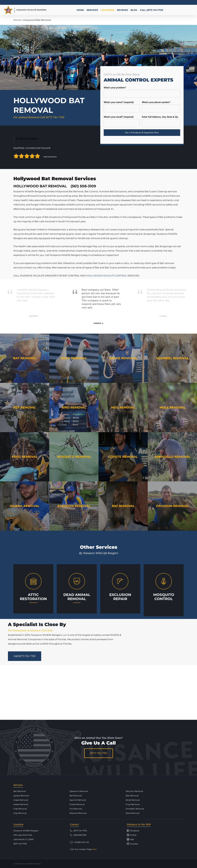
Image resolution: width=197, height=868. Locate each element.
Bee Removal (132, 796)
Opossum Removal (79, 791)
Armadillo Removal (135, 809)
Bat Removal (76, 796)
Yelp (132, 839)
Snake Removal (21, 800)
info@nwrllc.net (80, 842)
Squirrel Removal (78, 800)
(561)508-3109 (78, 835)
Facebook (134, 831)
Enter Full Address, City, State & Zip (161, 121)
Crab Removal (20, 809)
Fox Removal (76, 809)
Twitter (133, 835)
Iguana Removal (21, 796)
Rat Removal (20, 791)
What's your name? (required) (122, 107)
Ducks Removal (77, 804)
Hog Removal (20, 813)
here (94, 849)
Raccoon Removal (134, 791)
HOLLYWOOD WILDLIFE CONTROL (107, 276)
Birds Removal (133, 800)
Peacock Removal (78, 813)
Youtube (134, 844)
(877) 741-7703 (78, 831)
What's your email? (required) (122, 121)
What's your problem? (142, 92)
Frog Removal (133, 804)
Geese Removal (21, 804)
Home (17, 20)
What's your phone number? (161, 107)
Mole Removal (133, 813)
